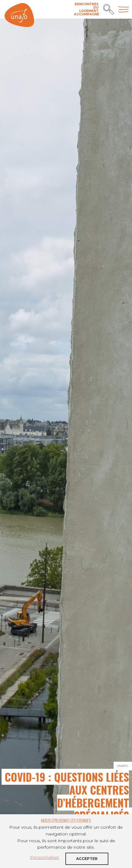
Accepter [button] (87, 859)
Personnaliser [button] (45, 857)
